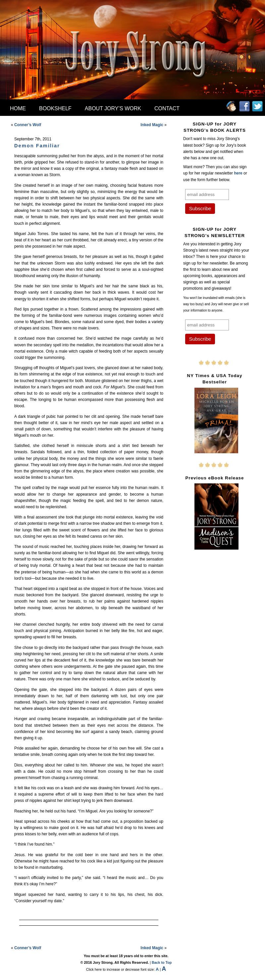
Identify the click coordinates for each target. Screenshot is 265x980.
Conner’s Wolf (28, 125)
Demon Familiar (37, 146)
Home (18, 108)
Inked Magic (152, 125)
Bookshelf (55, 108)
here (238, 173)
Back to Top (162, 962)
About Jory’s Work (113, 108)
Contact (167, 108)
